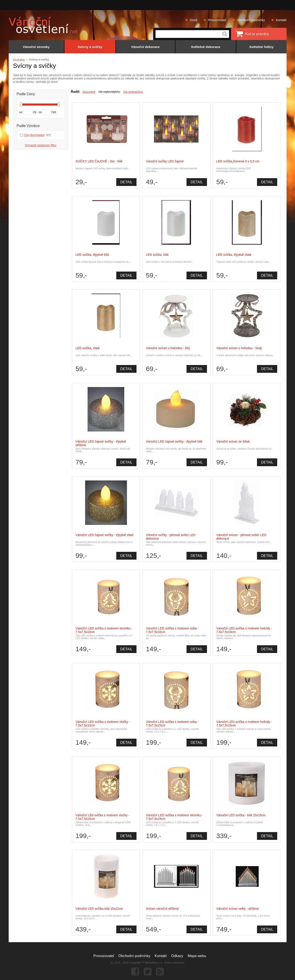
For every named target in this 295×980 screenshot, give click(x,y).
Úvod (194, 20)
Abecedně (89, 92)
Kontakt (281, 20)
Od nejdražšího (133, 92)
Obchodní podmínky (251, 20)
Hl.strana (19, 59)
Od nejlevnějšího (109, 92)
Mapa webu (197, 956)
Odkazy (177, 956)
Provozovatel (217, 20)
